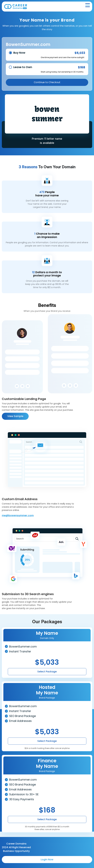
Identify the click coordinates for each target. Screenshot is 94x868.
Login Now (47, 859)
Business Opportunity (16, 851)
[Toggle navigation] (88, 5)
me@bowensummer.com (18, 515)
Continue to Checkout (47, 82)
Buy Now (19, 53)
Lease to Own (23, 67)
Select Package (47, 672)
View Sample (15, 416)
